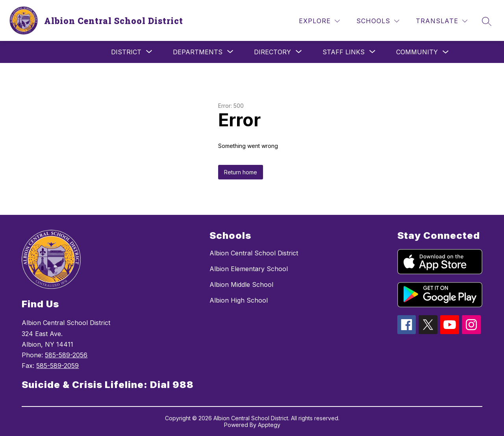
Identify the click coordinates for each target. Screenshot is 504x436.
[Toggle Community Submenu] (446, 52)
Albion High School (239, 300)
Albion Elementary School (249, 269)
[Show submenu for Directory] (272, 52)
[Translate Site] (442, 21)
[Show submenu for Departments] (198, 52)
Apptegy (269, 425)
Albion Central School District (254, 253)
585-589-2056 (66, 355)
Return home (241, 172)
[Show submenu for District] (126, 52)
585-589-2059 (57, 366)
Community (417, 52)
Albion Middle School (241, 285)
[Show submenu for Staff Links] (344, 52)
